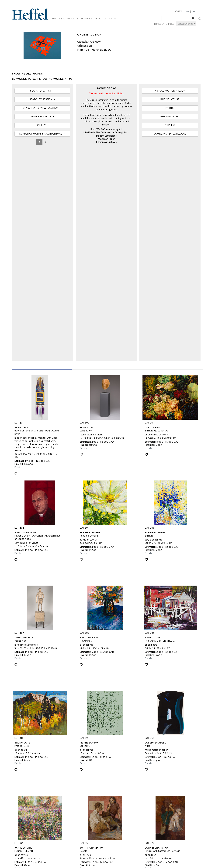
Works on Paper (106, 139)
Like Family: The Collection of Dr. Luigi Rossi (106, 133)
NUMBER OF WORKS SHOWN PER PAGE (42, 134)
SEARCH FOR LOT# (42, 117)
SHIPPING (170, 125)
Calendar (146, 784)
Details (18, 255)
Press (145, 787)
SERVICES (86, 19)
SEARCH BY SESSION (42, 100)
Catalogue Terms (23, 787)
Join (69, 743)
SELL (62, 19)
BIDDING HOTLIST (170, 100)
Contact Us (147, 790)
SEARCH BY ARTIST (42, 91)
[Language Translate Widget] (186, 24)
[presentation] (39, 756)
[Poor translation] (12, 830)
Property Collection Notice (27, 790)
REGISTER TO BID (170, 117)
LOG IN (178, 12)
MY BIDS (170, 108)
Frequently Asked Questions (28, 784)
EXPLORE (73, 19)
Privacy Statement (24, 793)
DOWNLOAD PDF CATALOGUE (170, 134)
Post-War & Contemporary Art (106, 130)
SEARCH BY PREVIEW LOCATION (42, 108)
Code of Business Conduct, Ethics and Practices (102, 793)
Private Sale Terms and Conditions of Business (101, 787)
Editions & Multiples (106, 142)
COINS (113, 19)
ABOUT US (101, 19)
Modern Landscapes (106, 136)
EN (187, 11)
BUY (54, 19)
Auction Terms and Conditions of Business (99, 784)
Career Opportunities (152, 793)
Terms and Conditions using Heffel (95, 790)
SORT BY (42, 125)
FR (194, 11)
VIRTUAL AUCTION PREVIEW (170, 91)
